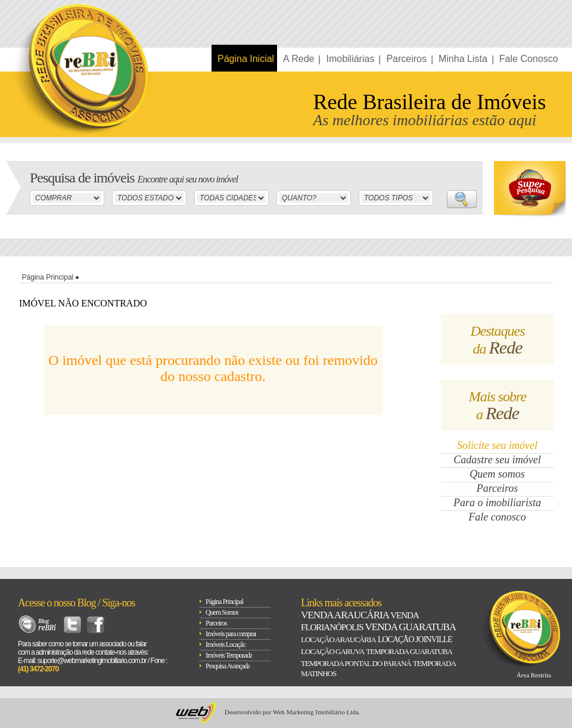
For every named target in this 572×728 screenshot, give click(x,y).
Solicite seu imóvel (497, 445)
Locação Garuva (332, 651)
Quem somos (497, 474)
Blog (38, 625)
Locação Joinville (415, 639)
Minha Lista (463, 59)
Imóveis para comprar (231, 634)
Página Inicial (246, 59)
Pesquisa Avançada (228, 666)
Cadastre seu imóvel (497, 460)
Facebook (96, 625)
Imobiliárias (350, 59)
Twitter (72, 625)
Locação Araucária (338, 639)
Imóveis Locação (226, 645)
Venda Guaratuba (410, 627)
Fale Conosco (529, 59)
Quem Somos (222, 612)
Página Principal (48, 277)
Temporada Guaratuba (409, 651)
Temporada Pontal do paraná (356, 663)
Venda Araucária (345, 615)
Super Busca (530, 189)
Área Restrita (534, 675)
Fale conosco (497, 517)
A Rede (299, 59)
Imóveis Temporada (229, 655)
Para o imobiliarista (497, 503)
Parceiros (406, 59)
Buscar (462, 199)
